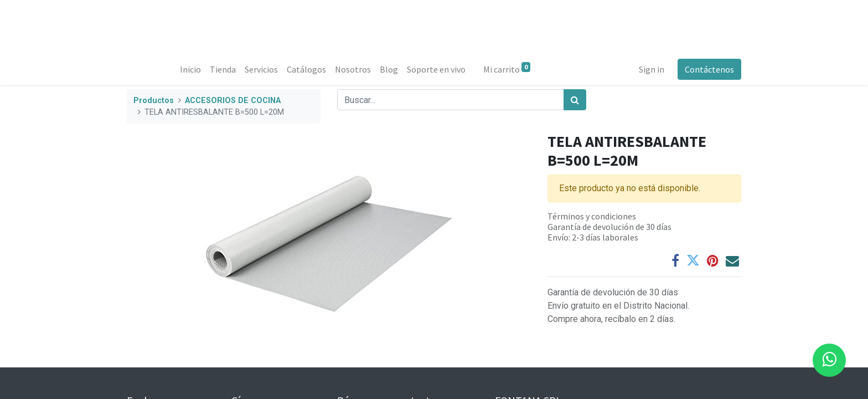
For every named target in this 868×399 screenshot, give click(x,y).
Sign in (652, 69)
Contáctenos (709, 69)
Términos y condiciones (592, 216)
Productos (154, 101)
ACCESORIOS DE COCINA (233, 101)
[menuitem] (190, 69)
